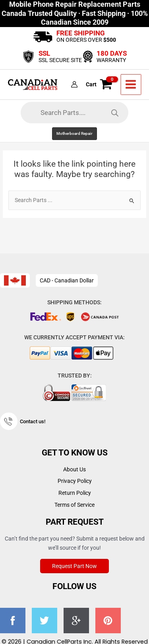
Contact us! (33, 421)
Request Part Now (74, 566)
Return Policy (75, 493)
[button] (74, 134)
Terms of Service (74, 505)
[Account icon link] (75, 85)
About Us (74, 469)
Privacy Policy (75, 481)
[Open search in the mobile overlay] (74, 113)
